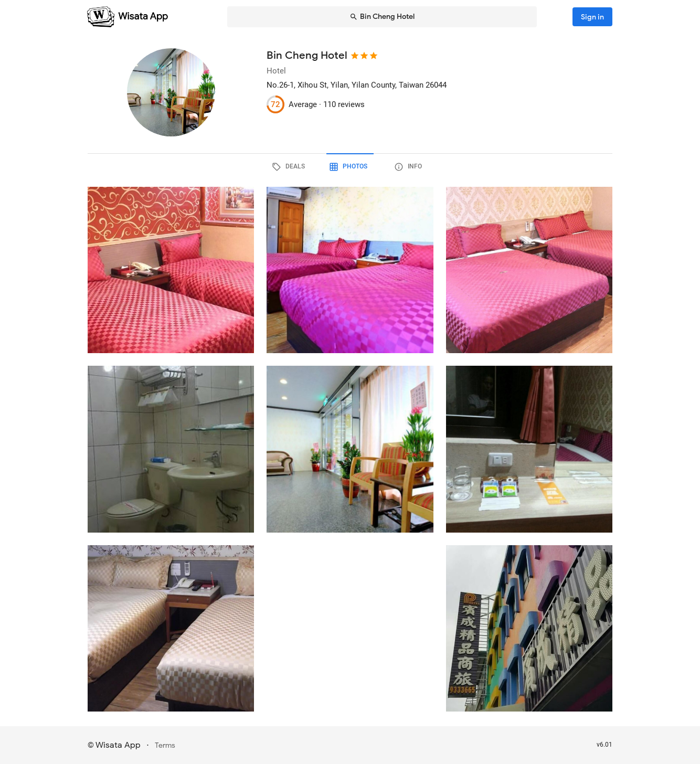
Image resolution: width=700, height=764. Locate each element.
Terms (165, 745)
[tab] (290, 167)
